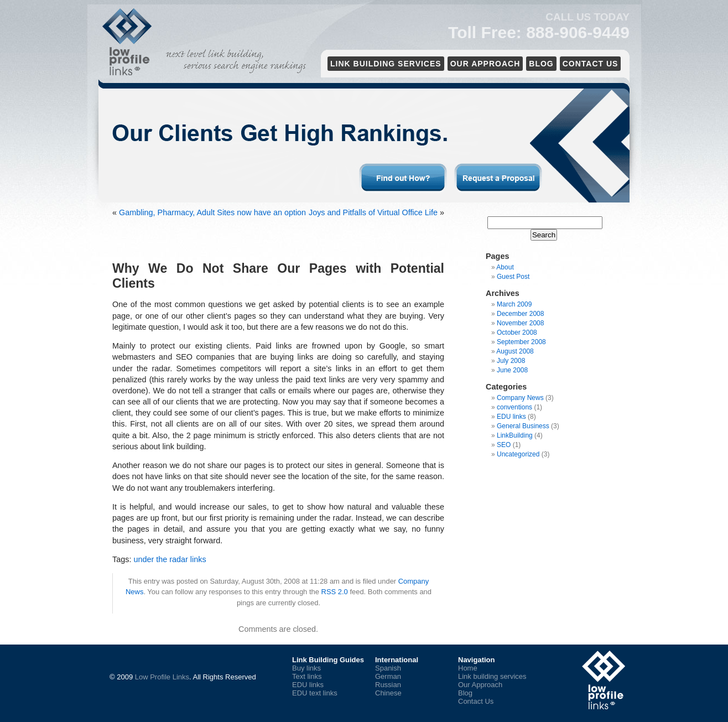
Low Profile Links (162, 677)
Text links (307, 676)
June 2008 (512, 370)
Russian (388, 685)
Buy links (306, 668)
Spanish (388, 668)
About (505, 267)
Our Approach (485, 64)
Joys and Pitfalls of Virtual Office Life (373, 212)
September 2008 (521, 342)
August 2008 (515, 351)
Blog (541, 64)
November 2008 (520, 323)
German (388, 676)
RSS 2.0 (335, 592)
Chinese (388, 693)
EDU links (511, 417)
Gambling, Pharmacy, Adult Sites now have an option (212, 212)
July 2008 (511, 361)
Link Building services (386, 64)
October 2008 (517, 333)
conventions (514, 407)
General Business (523, 426)
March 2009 (514, 304)
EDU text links (315, 693)
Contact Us (591, 64)
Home (468, 668)
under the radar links (170, 559)
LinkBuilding (515, 435)
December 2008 (520, 314)
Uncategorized (518, 454)
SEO (504, 445)
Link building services (492, 676)
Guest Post (513, 277)
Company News (520, 398)
